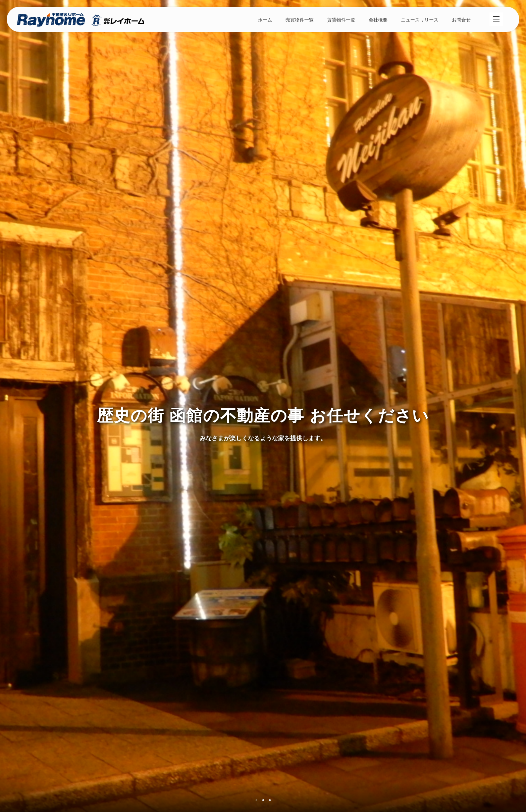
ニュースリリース (420, 20)
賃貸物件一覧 (341, 20)
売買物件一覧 (300, 20)
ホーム (265, 20)
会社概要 (378, 20)
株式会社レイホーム (81, 20)
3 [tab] (270, 800)
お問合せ (461, 20)
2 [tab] (263, 800)
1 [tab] (256, 800)
